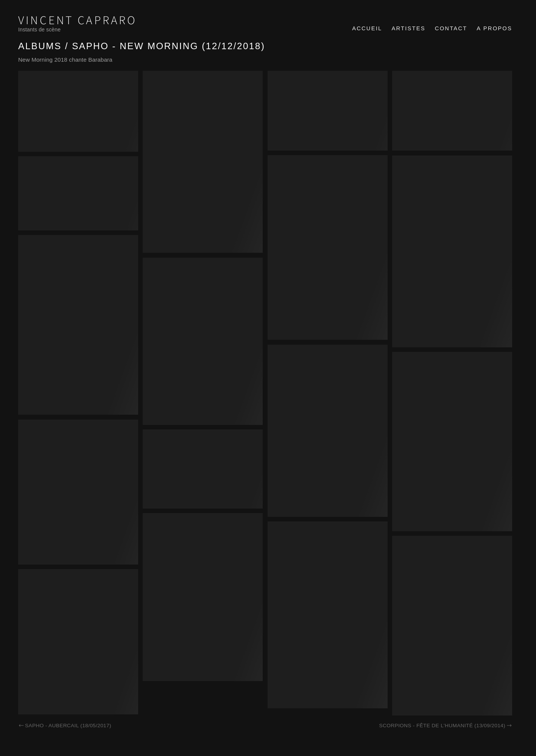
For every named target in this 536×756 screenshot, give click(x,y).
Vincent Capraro (78, 21)
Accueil (367, 28)
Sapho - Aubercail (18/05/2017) (65, 726)
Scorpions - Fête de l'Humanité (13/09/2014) (446, 726)
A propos (494, 28)
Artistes (408, 28)
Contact (451, 28)
